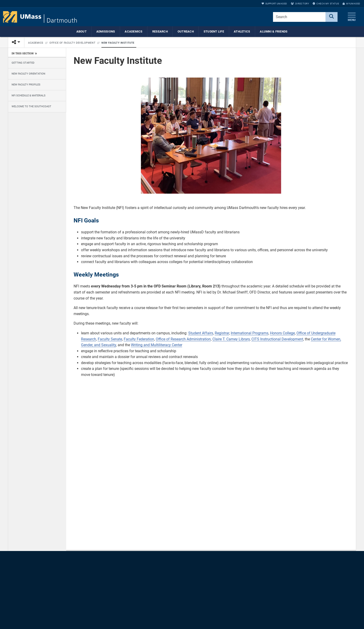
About (81, 31)
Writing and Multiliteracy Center (157, 345)
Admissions (106, 31)
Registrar (222, 333)
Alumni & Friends (274, 31)
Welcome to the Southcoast (31, 107)
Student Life (214, 31)
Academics (133, 31)
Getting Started (23, 63)
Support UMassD (274, 4)
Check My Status (326, 4)
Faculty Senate (110, 339)
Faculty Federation (139, 339)
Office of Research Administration (183, 339)
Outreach (186, 31)
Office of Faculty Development (72, 43)
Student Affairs (201, 333)
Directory (300, 4)
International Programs (250, 333)
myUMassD (351, 4)
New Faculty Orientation (28, 74)
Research (160, 31)
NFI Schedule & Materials (29, 96)
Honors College (282, 333)
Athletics (242, 31)
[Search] (331, 17)
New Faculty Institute (118, 43)
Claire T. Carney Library (231, 339)
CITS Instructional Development (277, 339)
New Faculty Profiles (26, 85)
